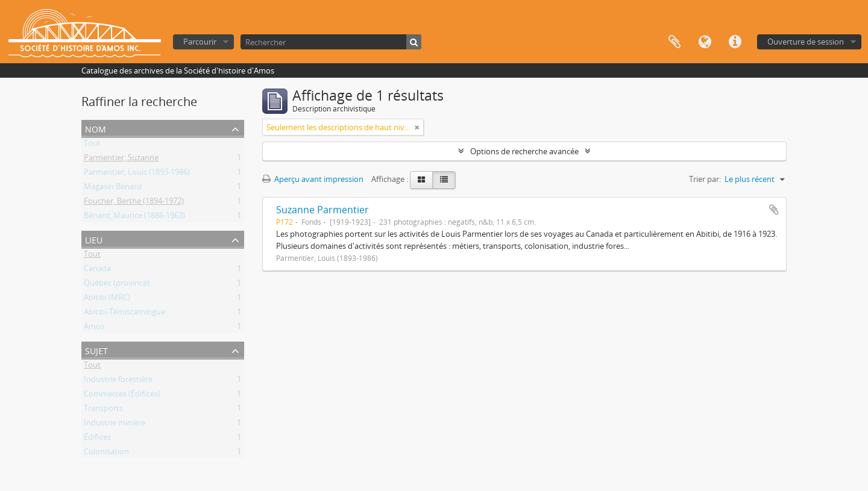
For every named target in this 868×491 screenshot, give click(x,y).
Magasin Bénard (113, 189)
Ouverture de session (806, 42)
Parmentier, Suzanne (121, 160)
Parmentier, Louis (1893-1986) (137, 174)
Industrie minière (115, 425)
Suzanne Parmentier (322, 210)
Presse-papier (675, 42)
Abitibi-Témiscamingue (124, 314)
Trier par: (705, 179)
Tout (92, 145)
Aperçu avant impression (313, 179)
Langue (705, 42)
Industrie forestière (118, 381)
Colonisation (106, 454)
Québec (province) (117, 285)
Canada (97, 271)
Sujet (96, 350)
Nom (96, 128)
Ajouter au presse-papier (774, 210)
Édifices (97, 439)
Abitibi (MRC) (107, 299)
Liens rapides (735, 42)
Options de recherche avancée (524, 151)
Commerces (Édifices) (122, 396)
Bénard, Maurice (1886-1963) (134, 217)
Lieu (94, 239)
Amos (94, 328)
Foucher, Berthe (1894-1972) (134, 203)
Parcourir (200, 42)
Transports (103, 410)
